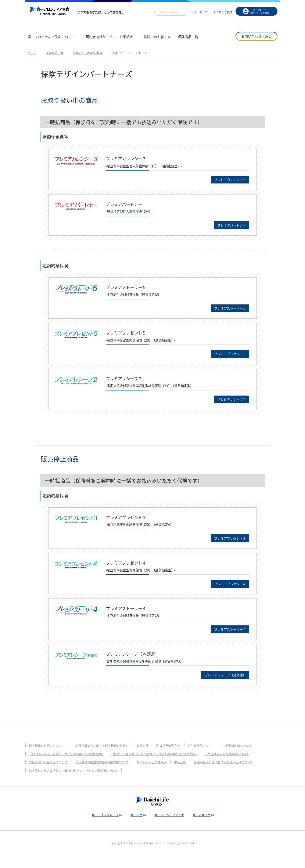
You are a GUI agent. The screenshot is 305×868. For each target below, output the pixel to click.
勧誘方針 (150, 758)
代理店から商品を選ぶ (87, 53)
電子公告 (189, 774)
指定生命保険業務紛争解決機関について (107, 774)
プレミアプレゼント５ (226, 358)
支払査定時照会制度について (50, 774)
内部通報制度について (249, 758)
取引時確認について (211, 758)
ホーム (32, 53)
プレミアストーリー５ (226, 312)
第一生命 (136, 827)
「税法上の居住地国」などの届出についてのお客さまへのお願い (162, 766)
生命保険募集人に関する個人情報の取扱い (105, 758)
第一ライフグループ (104, 827)
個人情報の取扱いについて (48, 758)
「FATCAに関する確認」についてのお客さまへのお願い (69, 766)
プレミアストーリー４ (226, 639)
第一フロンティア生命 (169, 827)
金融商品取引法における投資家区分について (235, 774)
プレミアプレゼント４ (226, 592)
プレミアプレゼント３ (226, 545)
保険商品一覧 (54, 53)
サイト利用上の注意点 (159, 774)
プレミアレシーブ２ (228, 405)
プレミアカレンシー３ (226, 180)
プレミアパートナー (228, 227)
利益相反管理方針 (176, 758)
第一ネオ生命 (202, 827)
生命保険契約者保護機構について (240, 766)
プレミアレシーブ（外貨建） (220, 686)
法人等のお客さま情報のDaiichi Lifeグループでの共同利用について (77, 783)
